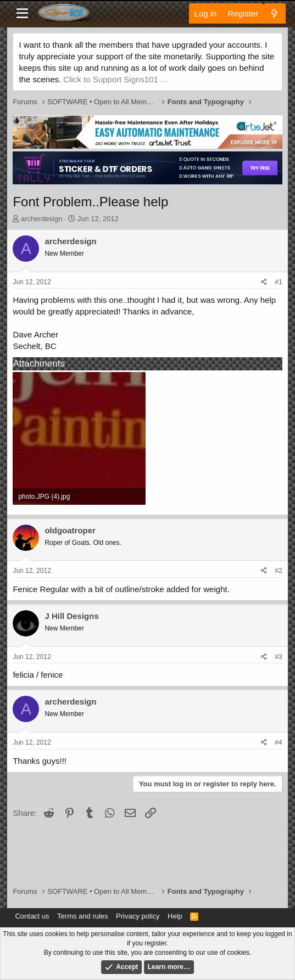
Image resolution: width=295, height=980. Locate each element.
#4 (278, 742)
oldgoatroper (70, 530)
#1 (278, 282)
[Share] (264, 282)
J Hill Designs (71, 616)
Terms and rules (82, 916)
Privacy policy (138, 916)
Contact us (32, 916)
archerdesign (41, 219)
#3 (278, 657)
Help (175, 916)
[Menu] (22, 14)
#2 (278, 571)
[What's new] (274, 13)
